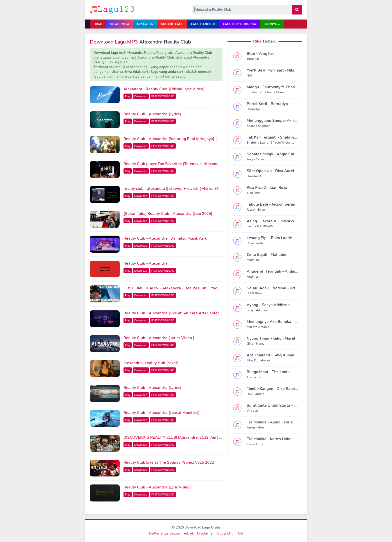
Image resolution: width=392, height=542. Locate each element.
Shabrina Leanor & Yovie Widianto (271, 143)
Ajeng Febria (256, 427)
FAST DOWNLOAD (163, 96)
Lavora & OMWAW (260, 226)
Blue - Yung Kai (260, 54)
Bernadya (253, 109)
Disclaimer (205, 533)
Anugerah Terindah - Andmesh (274, 271)
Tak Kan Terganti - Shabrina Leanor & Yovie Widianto (294, 137)
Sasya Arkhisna (258, 310)
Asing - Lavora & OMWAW (271, 221)
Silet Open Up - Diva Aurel (270, 171)
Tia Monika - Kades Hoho (269, 439)
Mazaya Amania (258, 327)
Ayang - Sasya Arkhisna (268, 305)
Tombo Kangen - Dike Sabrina (273, 389)
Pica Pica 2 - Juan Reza (267, 188)
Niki (249, 76)
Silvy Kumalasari (258, 360)
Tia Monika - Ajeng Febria (270, 422)
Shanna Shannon (259, 126)
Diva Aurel (254, 176)
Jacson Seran (256, 210)
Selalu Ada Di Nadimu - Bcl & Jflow (278, 288)
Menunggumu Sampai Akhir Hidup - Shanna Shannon (294, 121)
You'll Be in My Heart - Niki (270, 70)
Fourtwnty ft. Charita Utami (266, 92)
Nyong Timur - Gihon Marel (271, 338)
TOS (239, 533)
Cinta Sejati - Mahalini (266, 255)
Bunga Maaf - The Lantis (269, 372)
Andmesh (254, 277)
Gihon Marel (255, 344)
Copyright (225, 533)
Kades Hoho (255, 444)
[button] (297, 10)
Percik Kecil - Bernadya (267, 104)
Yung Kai (253, 59)
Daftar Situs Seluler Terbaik (171, 533)
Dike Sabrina (255, 394)
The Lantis (254, 377)
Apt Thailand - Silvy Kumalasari (275, 355)
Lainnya (270, 24)
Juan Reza (254, 193)
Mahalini (253, 260)
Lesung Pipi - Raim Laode (269, 238)
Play (128, 96)
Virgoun (252, 411)
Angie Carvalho (258, 159)
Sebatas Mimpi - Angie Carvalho (276, 154)
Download (141, 96)
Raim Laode (255, 243)
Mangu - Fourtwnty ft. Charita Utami (278, 87)
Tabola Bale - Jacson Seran (271, 204)
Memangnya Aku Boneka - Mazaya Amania (285, 322)
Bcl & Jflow (255, 293)
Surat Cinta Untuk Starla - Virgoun (277, 405)
